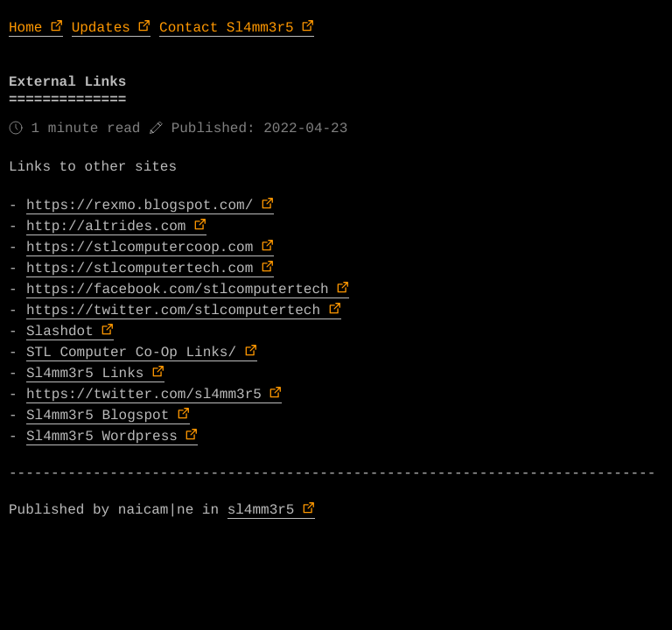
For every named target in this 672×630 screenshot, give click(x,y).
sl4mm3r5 (261, 510)
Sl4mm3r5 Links (85, 374)
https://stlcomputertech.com (140, 269)
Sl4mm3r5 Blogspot (98, 416)
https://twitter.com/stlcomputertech (173, 311)
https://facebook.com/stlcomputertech (178, 290)
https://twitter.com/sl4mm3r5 (144, 395)
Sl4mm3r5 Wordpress (102, 437)
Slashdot (60, 332)
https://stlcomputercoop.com (140, 248)
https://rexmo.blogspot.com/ (140, 206)
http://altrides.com (106, 227)
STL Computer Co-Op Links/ (131, 353)
